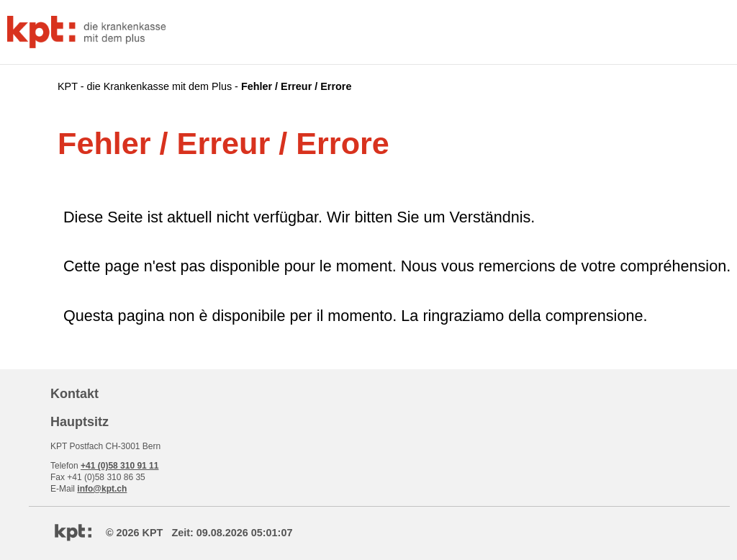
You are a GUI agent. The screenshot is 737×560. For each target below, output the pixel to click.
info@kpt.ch (102, 489)
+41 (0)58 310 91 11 (119, 466)
